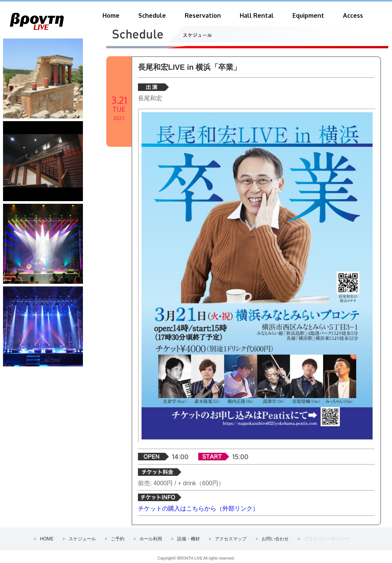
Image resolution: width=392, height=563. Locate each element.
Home (111, 15)
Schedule (152, 15)
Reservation (203, 15)
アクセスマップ (231, 539)
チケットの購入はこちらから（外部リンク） (198, 508)
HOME (47, 539)
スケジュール (82, 539)
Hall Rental (257, 15)
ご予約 (118, 539)
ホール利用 (151, 539)
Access (353, 15)
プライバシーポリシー (326, 539)
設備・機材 (188, 539)
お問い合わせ (275, 539)
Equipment (308, 15)
